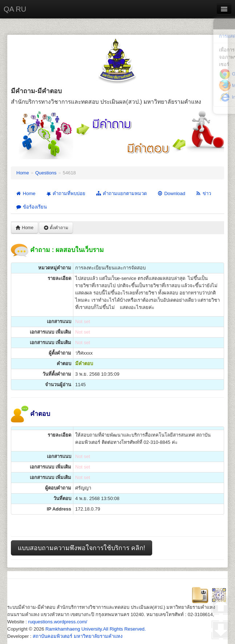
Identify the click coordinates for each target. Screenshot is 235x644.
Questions (46, 173)
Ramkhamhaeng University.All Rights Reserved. (96, 629)
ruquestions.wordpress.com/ (58, 622)
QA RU (15, 9)
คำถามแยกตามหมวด (121, 193)
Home (23, 173)
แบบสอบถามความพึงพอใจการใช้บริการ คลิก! (82, 548)
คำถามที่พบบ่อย (65, 194)
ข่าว (203, 193)
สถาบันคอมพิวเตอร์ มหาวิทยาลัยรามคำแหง (78, 636)
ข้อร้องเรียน (31, 207)
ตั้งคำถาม (56, 228)
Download (171, 193)
